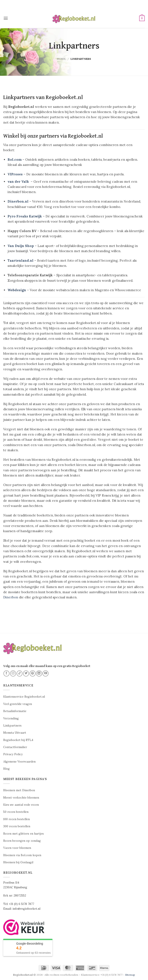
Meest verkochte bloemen (21, 798)
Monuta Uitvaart (15, 733)
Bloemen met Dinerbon (19, 790)
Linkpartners (12, 726)
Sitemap (130, 975)
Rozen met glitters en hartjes (24, 834)
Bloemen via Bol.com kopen (22, 855)
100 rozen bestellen (17, 819)
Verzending (11, 718)
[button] (6, 18)
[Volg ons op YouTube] (46, 673)
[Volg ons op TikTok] (20, 673)
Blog (6, 769)
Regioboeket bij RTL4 (18, 740)
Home (61, 59)
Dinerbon (11, 597)
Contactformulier (15, 747)
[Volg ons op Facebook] (6, 673)
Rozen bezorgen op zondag (22, 841)
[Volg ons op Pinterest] (33, 673)
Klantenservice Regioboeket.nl (24, 697)
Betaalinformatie (15, 711)
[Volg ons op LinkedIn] (39, 673)
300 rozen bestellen (17, 826)
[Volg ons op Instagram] (13, 673)
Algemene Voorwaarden (19, 762)
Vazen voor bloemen (17, 848)
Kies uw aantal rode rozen (21, 805)
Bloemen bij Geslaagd (18, 862)
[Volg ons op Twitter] (26, 673)
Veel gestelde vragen (18, 704)
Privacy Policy (13, 754)
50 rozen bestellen (16, 812)
